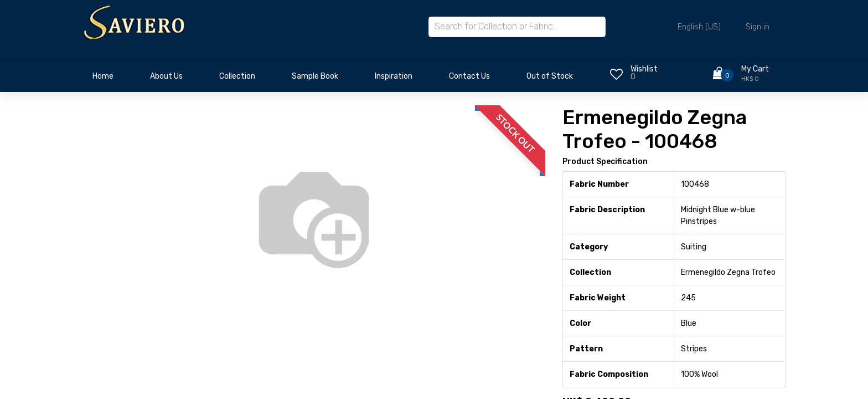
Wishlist (644, 69)
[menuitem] (103, 79)
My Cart (755, 69)
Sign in (758, 27)
